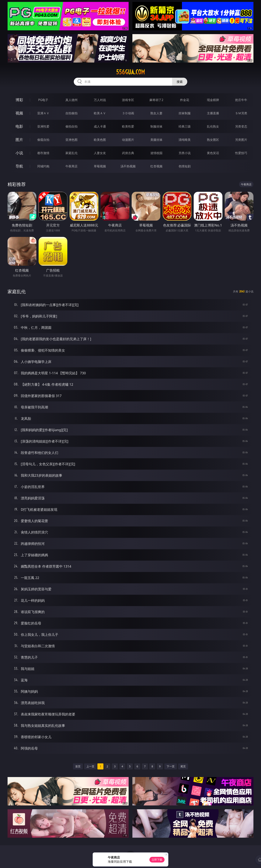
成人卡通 (100, 126)
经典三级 (185, 126)
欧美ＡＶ (100, 113)
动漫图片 (128, 140)
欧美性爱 (128, 126)
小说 (19, 153)
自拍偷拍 (71, 113)
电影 (19, 126)
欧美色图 (100, 140)
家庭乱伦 (71, 153)
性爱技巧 (241, 153)
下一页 (171, 766)
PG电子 (43, 100)
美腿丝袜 (156, 140)
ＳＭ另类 (241, 113)
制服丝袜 (156, 126)
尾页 (183, 766)
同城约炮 (43, 166)
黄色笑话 (213, 153)
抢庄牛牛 (241, 100)
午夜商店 (71, 166)
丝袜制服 (185, 113)
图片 (19, 140)
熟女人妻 (156, 113)
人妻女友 (100, 153)
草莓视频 (100, 166)
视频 (19, 113)
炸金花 (185, 100)
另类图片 (241, 140)
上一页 (90, 766)
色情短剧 (185, 166)
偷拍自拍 (71, 126)
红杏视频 (156, 166)
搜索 (180, 82)
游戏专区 (128, 100)
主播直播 (213, 113)
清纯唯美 (185, 140)
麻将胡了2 (156, 100)
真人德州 (71, 100)
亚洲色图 (71, 140)
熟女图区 (213, 140)
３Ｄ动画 (128, 113)
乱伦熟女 (213, 126)
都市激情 (43, 153)
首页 (78, 766)
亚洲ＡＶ (43, 113)
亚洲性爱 (43, 126)
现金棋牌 (213, 100)
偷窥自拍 (43, 140)
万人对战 (100, 100)
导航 (19, 166)
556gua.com (130, 72)
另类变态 (241, 126)
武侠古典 (128, 153)
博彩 (19, 100)
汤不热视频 (128, 166)
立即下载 (157, 860)
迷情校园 (156, 153)
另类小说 (185, 153)
